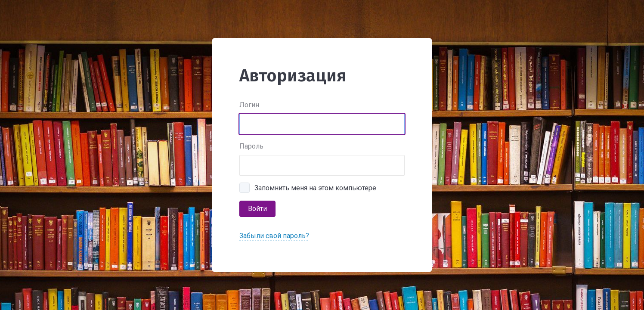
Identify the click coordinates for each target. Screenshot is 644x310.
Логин (249, 105)
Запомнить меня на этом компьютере (315, 188)
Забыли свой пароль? (274, 236)
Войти (257, 209)
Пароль (251, 146)
